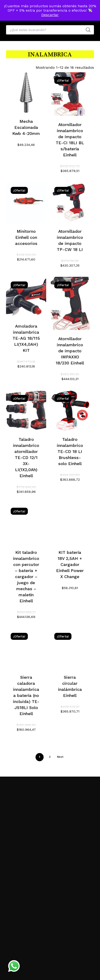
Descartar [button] (50, 15)
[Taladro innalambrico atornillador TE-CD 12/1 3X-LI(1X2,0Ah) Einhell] (26, 410)
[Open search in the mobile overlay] (50, 30)
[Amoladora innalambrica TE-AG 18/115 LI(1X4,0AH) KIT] (26, 297)
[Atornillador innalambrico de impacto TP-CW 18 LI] (70, 202)
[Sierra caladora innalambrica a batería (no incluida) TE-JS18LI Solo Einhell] (26, 648)
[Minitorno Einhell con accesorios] (26, 202)
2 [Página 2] (50, 757)
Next (60, 757)
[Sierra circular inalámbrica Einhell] (70, 648)
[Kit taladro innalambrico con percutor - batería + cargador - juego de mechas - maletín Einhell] (26, 523)
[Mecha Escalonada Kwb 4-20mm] (26, 92)
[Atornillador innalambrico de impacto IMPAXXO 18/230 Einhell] (70, 303)
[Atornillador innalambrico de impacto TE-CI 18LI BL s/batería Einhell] (70, 94)
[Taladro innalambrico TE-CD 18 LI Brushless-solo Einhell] (70, 410)
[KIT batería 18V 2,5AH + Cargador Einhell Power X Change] (70, 523)
